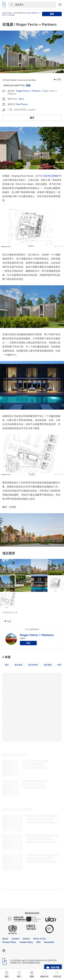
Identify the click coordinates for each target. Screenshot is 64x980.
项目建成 (18, 665)
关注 (28, 643)
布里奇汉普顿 (50, 176)
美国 (28, 86)
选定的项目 (33, 665)
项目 (7, 665)
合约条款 (28, 13)
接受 (52, 14)
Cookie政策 (11, 15)
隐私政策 (34, 13)
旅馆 (59, 665)
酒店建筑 (48, 665)
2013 (21, 99)
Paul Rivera (22, 104)
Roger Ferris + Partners (28, 91)
